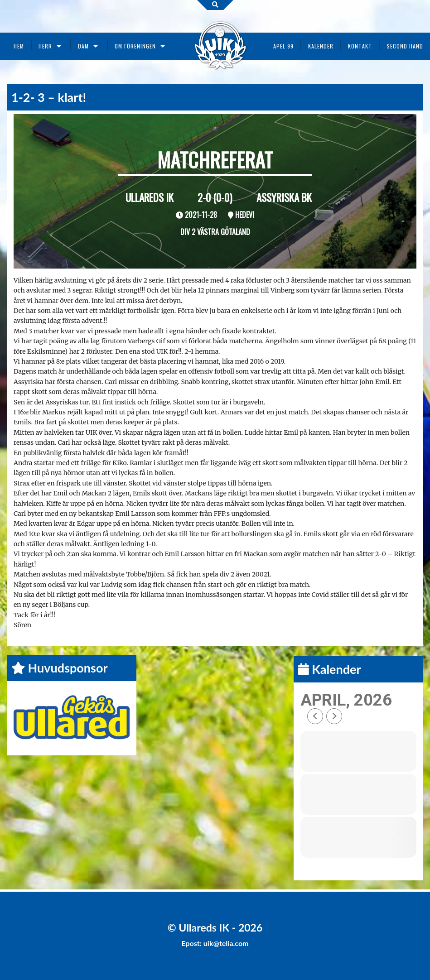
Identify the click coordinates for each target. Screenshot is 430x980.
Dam (83, 46)
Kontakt (360, 46)
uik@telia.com (226, 943)
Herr (45, 46)
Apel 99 (283, 46)
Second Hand (405, 46)
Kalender (321, 46)
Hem (19, 46)
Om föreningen (135, 46)
